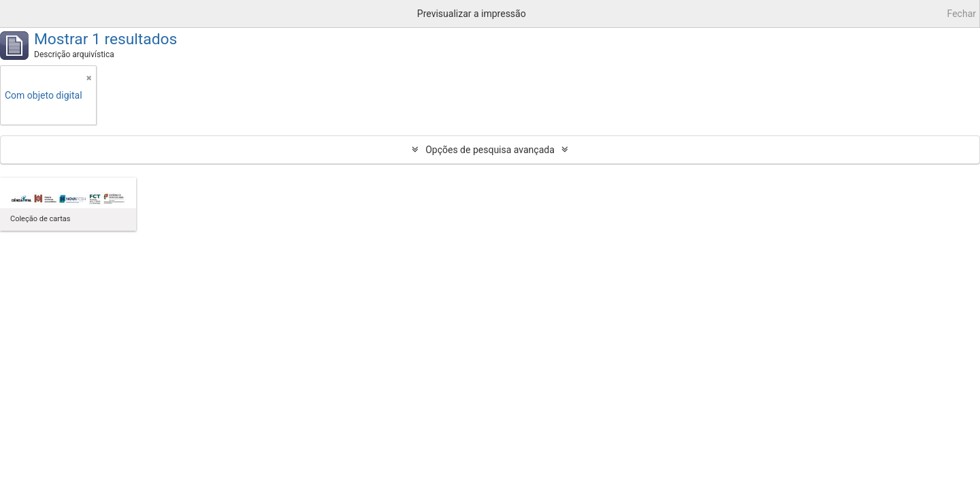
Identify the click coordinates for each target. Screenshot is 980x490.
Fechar (962, 14)
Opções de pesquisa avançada (490, 150)
